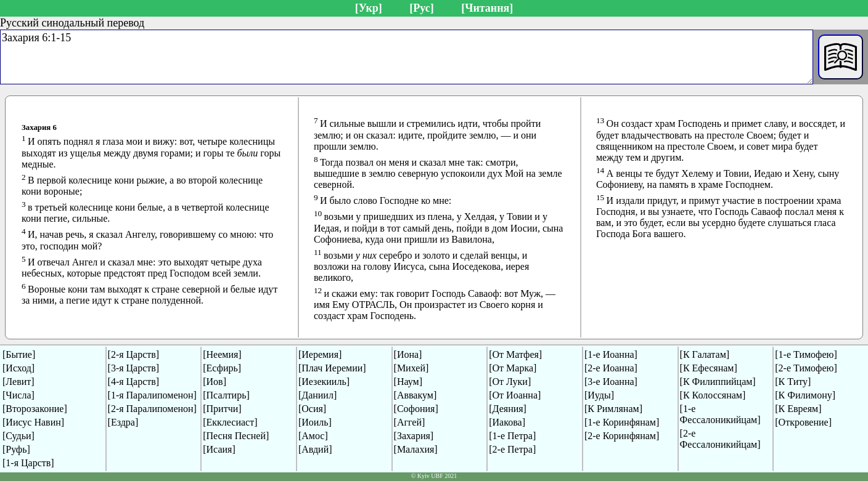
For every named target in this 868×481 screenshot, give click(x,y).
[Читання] (487, 8)
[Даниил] (317, 395)
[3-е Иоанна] (611, 382)
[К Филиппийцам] (718, 382)
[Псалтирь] (226, 395)
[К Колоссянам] (713, 395)
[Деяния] (508, 409)
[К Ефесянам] (709, 368)
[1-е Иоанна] (611, 354)
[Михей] (411, 368)
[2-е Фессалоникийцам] (720, 439)
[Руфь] (16, 449)
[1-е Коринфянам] (622, 422)
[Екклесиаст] (230, 422)
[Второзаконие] (35, 409)
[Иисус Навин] (33, 422)
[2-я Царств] (134, 354)
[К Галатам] (705, 354)
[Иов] (215, 382)
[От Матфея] (515, 354)
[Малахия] (416, 449)
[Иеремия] (320, 354)
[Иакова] (507, 422)
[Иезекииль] (324, 382)
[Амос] (313, 436)
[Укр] (369, 8)
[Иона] (408, 354)
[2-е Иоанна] (611, 368)
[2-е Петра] (512, 449)
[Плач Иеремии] (332, 368)
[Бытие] (19, 354)
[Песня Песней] (236, 436)
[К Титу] (793, 382)
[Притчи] (222, 409)
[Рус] (421, 8)
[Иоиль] (315, 422)
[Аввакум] (416, 395)
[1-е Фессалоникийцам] (720, 414)
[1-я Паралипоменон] (152, 395)
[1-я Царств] (28, 463)
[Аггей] (410, 422)
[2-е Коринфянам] (622, 436)
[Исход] (18, 368)
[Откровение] (803, 422)
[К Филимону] (805, 395)
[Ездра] (123, 422)
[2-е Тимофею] (806, 368)
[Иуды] (599, 395)
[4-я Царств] (134, 382)
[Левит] (18, 382)
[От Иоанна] (515, 395)
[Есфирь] (222, 368)
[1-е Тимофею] (806, 354)
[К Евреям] (798, 409)
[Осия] (312, 409)
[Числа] (18, 395)
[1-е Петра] (512, 436)
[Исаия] (219, 449)
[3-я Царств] (134, 368)
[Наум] (408, 382)
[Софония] (416, 409)
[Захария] (414, 436)
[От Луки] (510, 382)
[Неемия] (222, 354)
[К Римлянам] (613, 409)
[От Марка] (513, 368)
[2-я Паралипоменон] (152, 409)
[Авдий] (315, 449)
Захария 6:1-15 (407, 57)
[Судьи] (18, 436)
